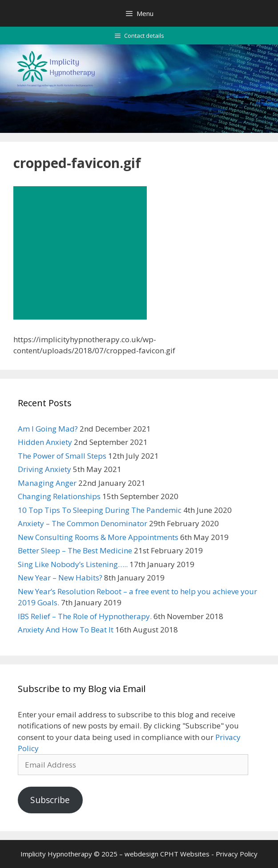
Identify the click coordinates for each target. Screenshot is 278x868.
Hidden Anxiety (45, 442)
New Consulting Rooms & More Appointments (98, 537)
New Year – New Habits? (60, 578)
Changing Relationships (59, 496)
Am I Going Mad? (48, 429)
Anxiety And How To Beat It (66, 630)
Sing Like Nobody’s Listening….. (73, 564)
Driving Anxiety (44, 469)
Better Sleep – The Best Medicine (75, 550)
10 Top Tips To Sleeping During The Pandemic (100, 510)
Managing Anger (47, 483)
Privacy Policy (237, 854)
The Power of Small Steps (62, 456)
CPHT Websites (185, 854)
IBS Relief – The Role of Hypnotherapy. (85, 616)
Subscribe (50, 800)
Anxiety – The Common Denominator (83, 523)
